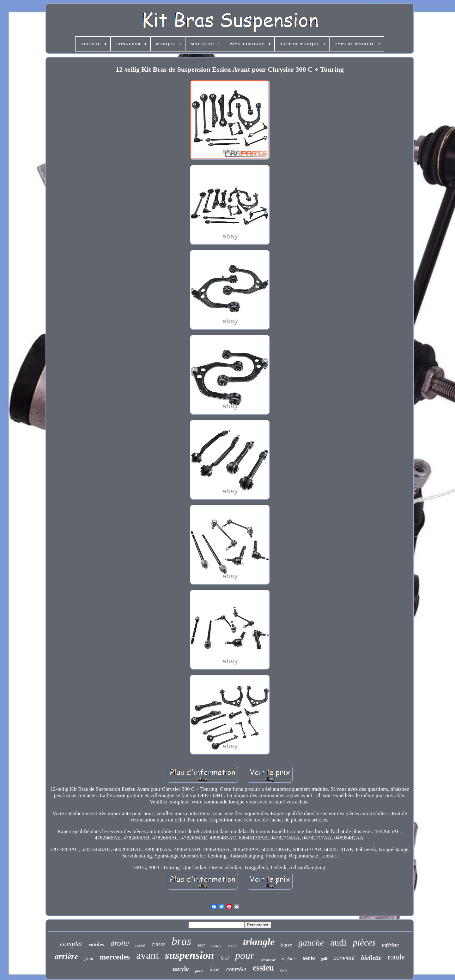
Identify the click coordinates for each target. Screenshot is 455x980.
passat (140, 945)
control (216, 946)
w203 (232, 945)
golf (324, 959)
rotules (96, 944)
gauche (311, 943)
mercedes (115, 957)
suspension (189, 955)
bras (181, 941)
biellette (371, 958)
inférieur (391, 945)
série (309, 958)
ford (224, 958)
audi (338, 942)
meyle (180, 969)
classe (158, 944)
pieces (199, 971)
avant (147, 955)
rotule (396, 957)
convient (344, 958)
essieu (263, 968)
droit (215, 969)
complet (71, 944)
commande (268, 959)
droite (120, 943)
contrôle (236, 969)
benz (284, 970)
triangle (259, 942)
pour (245, 955)
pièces (364, 942)
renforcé (289, 959)
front (89, 959)
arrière (66, 956)
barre (286, 945)
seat (201, 945)
